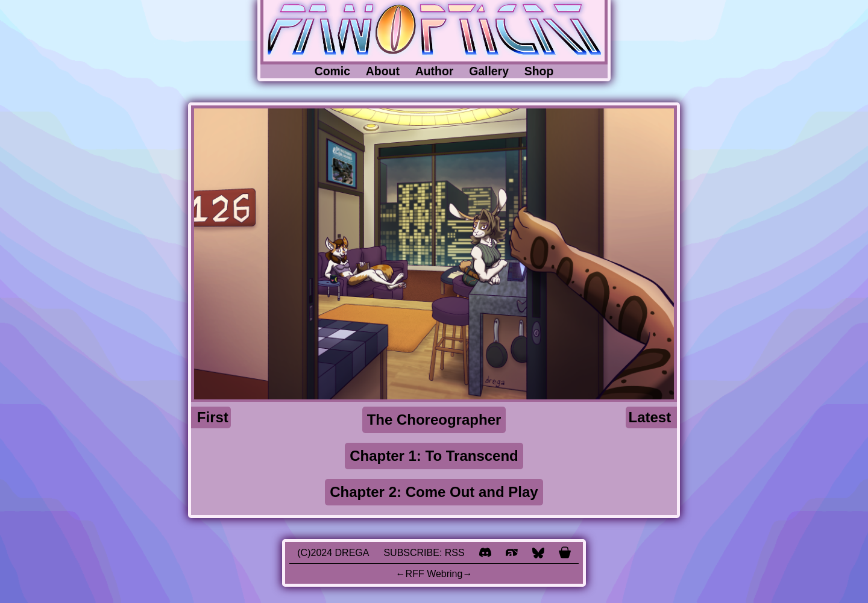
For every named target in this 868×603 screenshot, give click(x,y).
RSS (455, 553)
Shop (539, 71)
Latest (650, 417)
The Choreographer (434, 420)
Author (435, 71)
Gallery (489, 71)
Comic (332, 71)
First (213, 417)
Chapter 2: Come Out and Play (434, 492)
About (383, 71)
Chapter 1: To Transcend (434, 456)
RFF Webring (434, 574)
